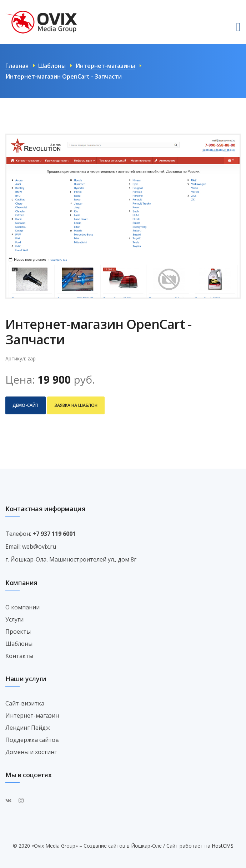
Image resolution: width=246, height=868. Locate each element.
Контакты (19, 656)
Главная (17, 66)
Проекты (18, 632)
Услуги (14, 619)
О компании (22, 607)
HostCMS (223, 846)
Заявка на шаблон (76, 405)
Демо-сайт (26, 405)
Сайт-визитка (25, 703)
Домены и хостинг (31, 752)
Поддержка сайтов (32, 740)
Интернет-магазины (105, 66)
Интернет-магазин (32, 715)
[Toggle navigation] (239, 27)
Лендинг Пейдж (28, 728)
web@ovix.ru (39, 547)
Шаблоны (52, 66)
